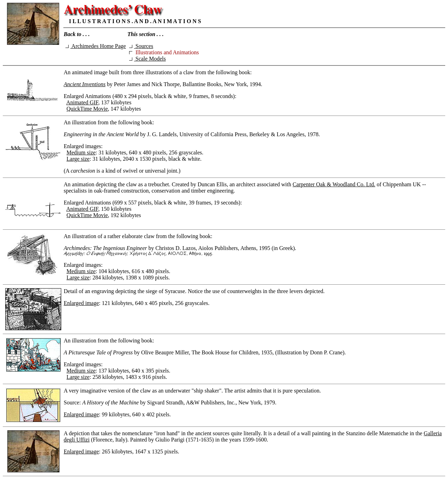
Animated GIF (82, 102)
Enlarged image (81, 303)
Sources (141, 46)
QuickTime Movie (87, 109)
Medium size (81, 152)
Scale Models (148, 59)
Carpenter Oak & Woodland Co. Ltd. (334, 184)
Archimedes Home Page (96, 46)
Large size (78, 159)
